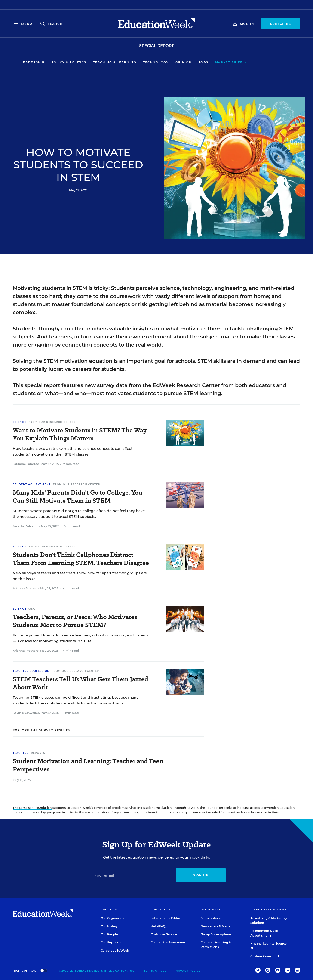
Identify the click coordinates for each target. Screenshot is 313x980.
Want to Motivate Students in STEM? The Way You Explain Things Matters (80, 434)
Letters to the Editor (165, 918)
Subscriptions (211, 918)
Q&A (32, 609)
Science (19, 422)
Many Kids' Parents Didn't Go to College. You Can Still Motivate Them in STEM (78, 496)
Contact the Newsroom (168, 942)
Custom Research (265, 956)
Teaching (21, 753)
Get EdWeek (211, 909)
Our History (109, 926)
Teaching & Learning (138, 62)
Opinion (206, 62)
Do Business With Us (268, 909)
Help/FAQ (158, 926)
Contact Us (161, 909)
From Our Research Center (52, 422)
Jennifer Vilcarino (26, 526)
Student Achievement (32, 484)
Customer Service (164, 934)
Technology (179, 62)
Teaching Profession (31, 671)
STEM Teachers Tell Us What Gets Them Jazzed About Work (80, 683)
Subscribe (281, 24)
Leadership (55, 62)
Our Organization (114, 918)
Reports (38, 753)
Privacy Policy (188, 971)
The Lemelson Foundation (32, 808)
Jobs (226, 62)
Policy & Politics (92, 62)
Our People (109, 934)
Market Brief (254, 62)
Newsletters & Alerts (215, 926)
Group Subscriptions (216, 934)
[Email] (130, 875)
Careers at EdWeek (115, 951)
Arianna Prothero (26, 588)
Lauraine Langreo (26, 464)
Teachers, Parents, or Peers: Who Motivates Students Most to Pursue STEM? (75, 621)
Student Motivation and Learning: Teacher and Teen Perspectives (88, 765)
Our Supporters (112, 942)
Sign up (201, 875)
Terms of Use (155, 971)
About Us (109, 909)
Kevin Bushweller (26, 713)
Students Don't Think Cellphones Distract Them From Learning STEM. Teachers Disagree (81, 559)
